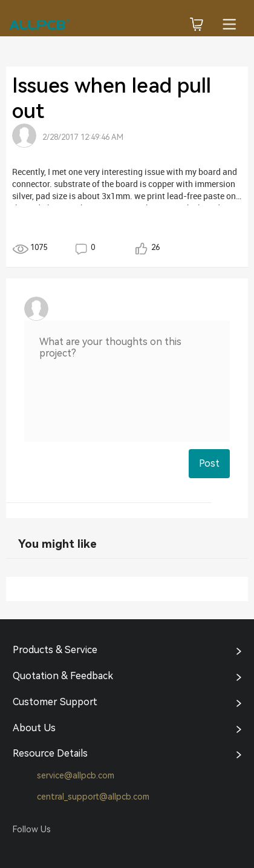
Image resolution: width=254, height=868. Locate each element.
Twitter (45, 850)
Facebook (22, 850)
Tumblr (68, 850)
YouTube (91, 850)
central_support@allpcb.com (81, 797)
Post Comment (209, 468)
